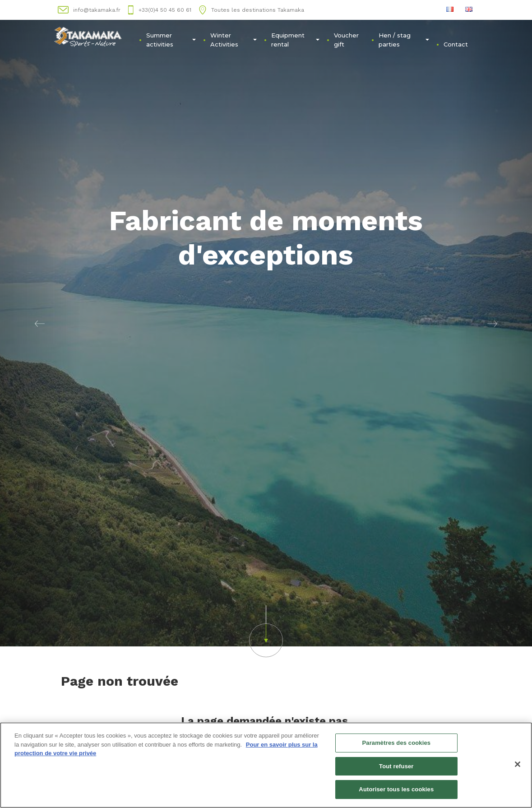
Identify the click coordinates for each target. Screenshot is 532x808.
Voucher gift (346, 40)
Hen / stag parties (404, 40)
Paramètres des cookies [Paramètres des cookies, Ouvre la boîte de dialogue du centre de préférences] (396, 743)
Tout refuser (396, 767)
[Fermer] (518, 765)
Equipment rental (295, 40)
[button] (40, 323)
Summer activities (171, 40)
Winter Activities (234, 40)
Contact (456, 44)
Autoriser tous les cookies (396, 790)
